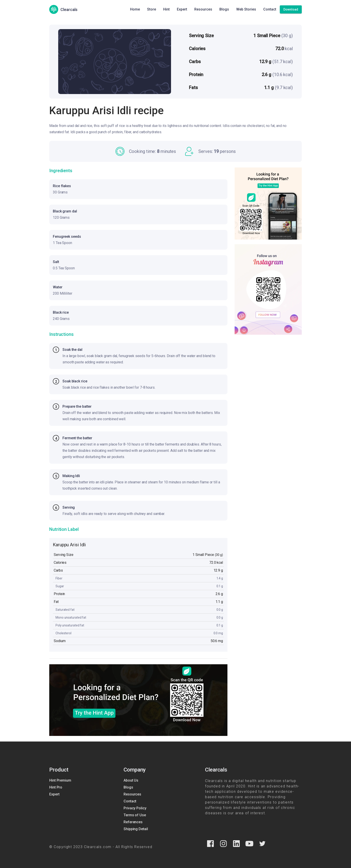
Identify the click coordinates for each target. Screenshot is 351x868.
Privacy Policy (135, 808)
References (133, 822)
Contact (270, 9)
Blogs (224, 9)
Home (135, 9)
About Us (131, 780)
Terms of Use (135, 815)
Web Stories (246, 9)
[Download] (291, 9)
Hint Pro (56, 787)
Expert (182, 9)
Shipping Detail (136, 829)
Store (152, 9)
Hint (166, 9)
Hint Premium (60, 780)
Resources (203, 9)
